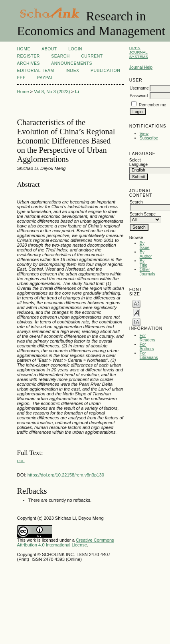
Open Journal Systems (139, 52)
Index (72, 71)
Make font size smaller (136, 303)
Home (24, 49)
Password (139, 96)
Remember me (153, 105)
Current (92, 56)
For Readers (147, 338)
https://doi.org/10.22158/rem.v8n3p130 (66, 475)
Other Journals (147, 272)
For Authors (147, 347)
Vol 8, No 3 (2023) (52, 92)
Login (75, 49)
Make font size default (136, 312)
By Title (143, 263)
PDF (21, 461)
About (49, 49)
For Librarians (149, 355)
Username (139, 88)
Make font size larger (136, 322)
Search (60, 56)
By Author (146, 254)
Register (29, 56)
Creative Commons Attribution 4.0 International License (66, 542)
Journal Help (141, 67)
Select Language (138, 162)
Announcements (72, 63)
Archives (29, 63)
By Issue (145, 245)
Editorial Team (36, 71)
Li (77, 92)
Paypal (45, 78)
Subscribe (149, 138)
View (144, 134)
